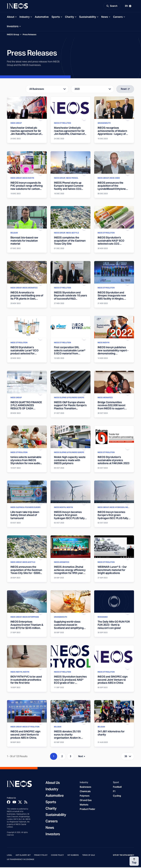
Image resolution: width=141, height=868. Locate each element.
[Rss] (26, 803)
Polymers (85, 796)
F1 (114, 792)
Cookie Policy (57, 856)
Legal (10, 856)
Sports (56, 17)
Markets (84, 805)
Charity (69, 17)
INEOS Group (13, 35)
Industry (25, 17)
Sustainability (88, 17)
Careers (118, 17)
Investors (13, 27)
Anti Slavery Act (23, 856)
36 (126, 757)
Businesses (85, 787)
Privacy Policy (41, 856)
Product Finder (87, 810)
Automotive (42, 17)
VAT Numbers (73, 856)
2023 (77, 90)
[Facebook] (9, 803)
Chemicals (85, 792)
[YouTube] (14, 803)
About (11, 17)
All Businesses (37, 90)
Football (117, 787)
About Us (53, 783)
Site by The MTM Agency (124, 856)
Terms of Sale (89, 856)
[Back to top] (134, 861)
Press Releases (29, 35)
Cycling (117, 796)
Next (82, 757)
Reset (125, 90)
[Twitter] (20, 803)
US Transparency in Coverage (21, 860)
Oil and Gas (86, 801)
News (105, 17)
